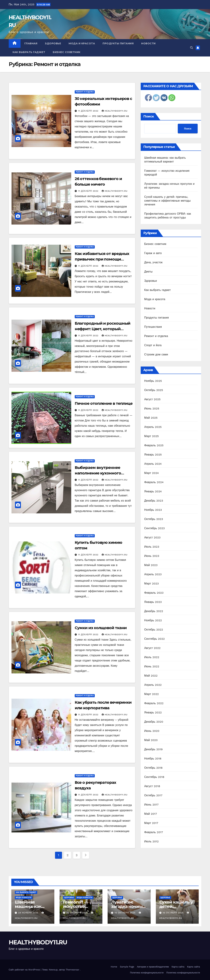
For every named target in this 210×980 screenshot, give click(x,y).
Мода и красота (82, 43)
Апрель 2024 (153, 464)
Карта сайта (178, 967)
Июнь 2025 (152, 408)
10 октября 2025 (125, 913)
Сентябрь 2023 (154, 528)
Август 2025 (152, 399)
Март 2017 (151, 823)
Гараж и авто (153, 253)
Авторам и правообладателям (153, 967)
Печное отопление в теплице (104, 403)
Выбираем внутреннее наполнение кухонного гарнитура (98, 473)
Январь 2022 (153, 712)
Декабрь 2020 (154, 722)
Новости (148, 43)
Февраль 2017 (153, 832)
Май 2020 (151, 740)
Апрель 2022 (153, 685)
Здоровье (53, 43)
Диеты (148, 272)
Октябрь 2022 (154, 630)
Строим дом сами (156, 354)
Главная (31, 43)
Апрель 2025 (153, 427)
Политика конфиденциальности (147, 973)
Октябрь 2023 (154, 519)
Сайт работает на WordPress (25, 970)
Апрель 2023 (153, 574)
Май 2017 (151, 814)
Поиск (149, 116)
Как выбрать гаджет (29, 52)
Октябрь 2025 (154, 390)
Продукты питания (118, 43)
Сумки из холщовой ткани (101, 628)
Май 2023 (151, 565)
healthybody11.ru (115, 111)
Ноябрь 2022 (153, 620)
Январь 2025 (153, 455)
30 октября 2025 (77, 913)
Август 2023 (152, 537)
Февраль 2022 (154, 703)
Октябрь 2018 (153, 768)
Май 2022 (151, 676)
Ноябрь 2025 (153, 381)
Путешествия (153, 327)
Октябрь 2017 (153, 795)
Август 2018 (152, 786)
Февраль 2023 (154, 593)
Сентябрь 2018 (154, 777)
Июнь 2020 (152, 731)
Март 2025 (151, 436)
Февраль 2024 (154, 482)
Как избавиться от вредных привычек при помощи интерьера (102, 259)
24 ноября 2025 (29, 913)
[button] (192, 48)
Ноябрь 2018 (153, 759)
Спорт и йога (153, 345)
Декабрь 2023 (154, 501)
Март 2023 (151, 583)
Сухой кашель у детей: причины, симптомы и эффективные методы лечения (167, 201)
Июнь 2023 (152, 556)
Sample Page (127, 967)
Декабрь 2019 (153, 749)
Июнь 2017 (151, 805)
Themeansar (72, 970)
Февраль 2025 (154, 445)
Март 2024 (151, 473)
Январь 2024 (153, 491)
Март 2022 (151, 694)
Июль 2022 (152, 657)
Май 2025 (151, 418)
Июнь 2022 (152, 666)
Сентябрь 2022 (154, 639)
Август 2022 (152, 648)
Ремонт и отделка (85, 92)
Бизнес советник (67, 52)
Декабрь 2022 (154, 611)
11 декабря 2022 (89, 111)
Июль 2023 (152, 547)
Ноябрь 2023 (153, 510)
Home (114, 967)
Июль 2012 (151, 841)
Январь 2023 (153, 602)
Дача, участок (153, 262)
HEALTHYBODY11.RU (38, 942)
